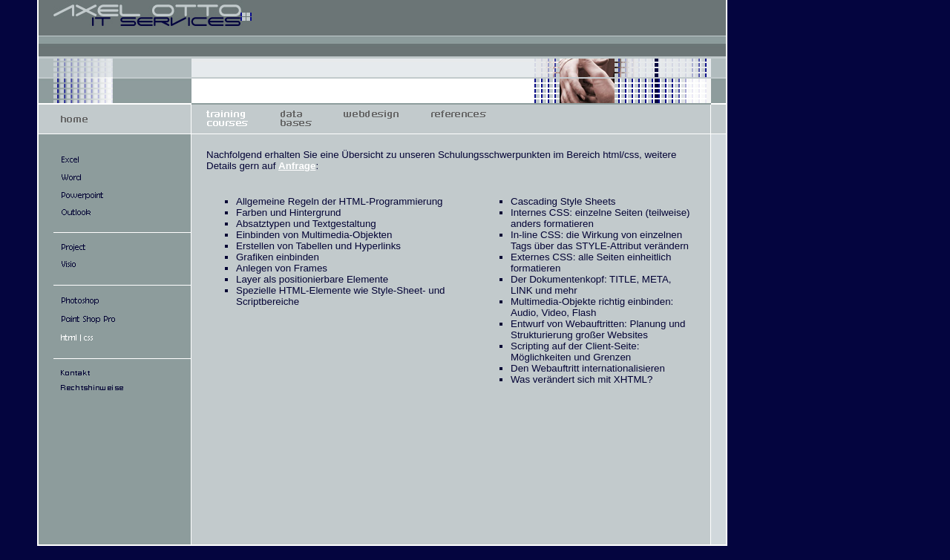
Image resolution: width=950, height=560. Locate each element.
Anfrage (297, 166)
